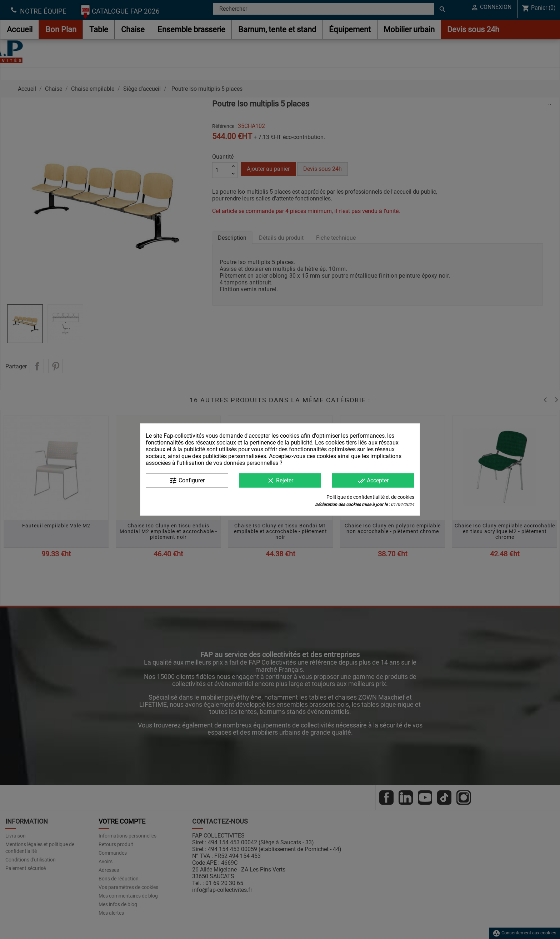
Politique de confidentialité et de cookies (370, 497)
